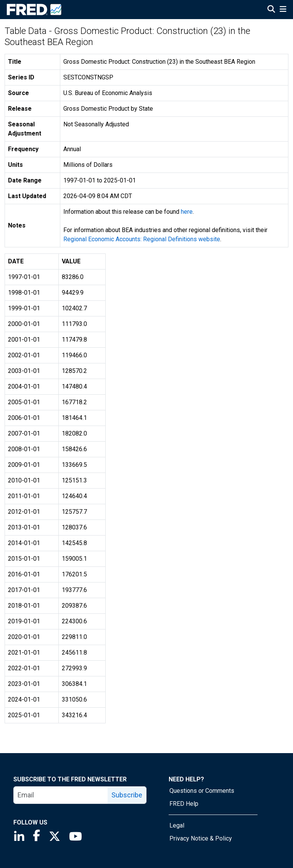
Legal (177, 825)
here (187, 212)
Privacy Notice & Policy (201, 838)
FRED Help (184, 804)
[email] (61, 795)
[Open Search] (271, 10)
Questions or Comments (202, 791)
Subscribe (127, 795)
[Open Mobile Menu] (283, 10)
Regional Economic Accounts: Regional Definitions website (142, 239)
